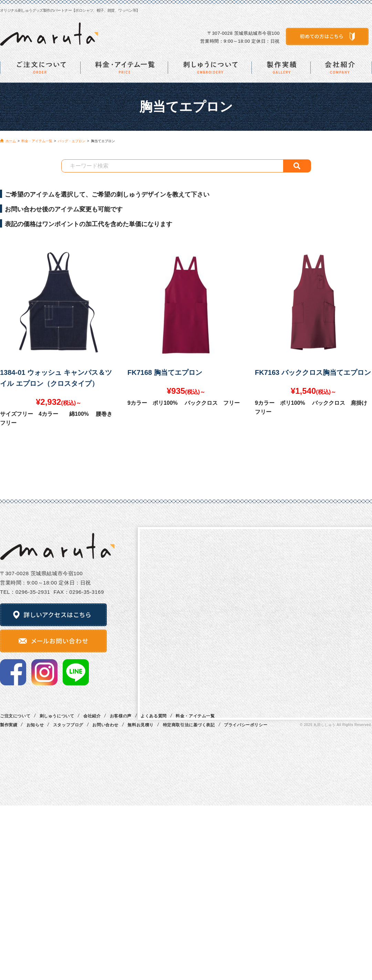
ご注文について (15, 716)
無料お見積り (141, 725)
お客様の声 (121, 716)
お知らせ (35, 725)
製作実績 (9, 725)
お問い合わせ (105, 725)
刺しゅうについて (57, 716)
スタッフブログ (68, 725)
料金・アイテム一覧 (195, 716)
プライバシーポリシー (246, 725)
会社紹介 (92, 716)
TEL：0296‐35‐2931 (25, 592)
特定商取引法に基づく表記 (189, 725)
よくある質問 (154, 716)
